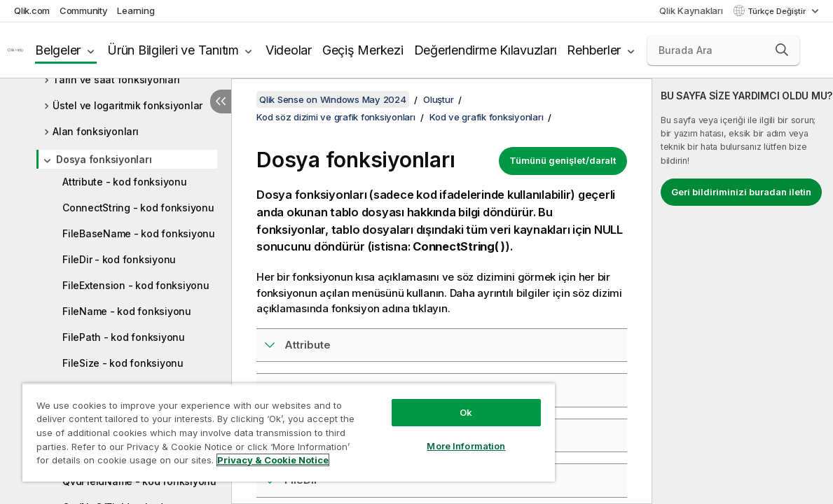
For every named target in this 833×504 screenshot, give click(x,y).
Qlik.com (32, 10)
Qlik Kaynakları (691, 10)
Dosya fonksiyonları (104, 159)
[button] (782, 50)
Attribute (308, 345)
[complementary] (743, 291)
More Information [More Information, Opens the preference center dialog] (425, 435)
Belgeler (58, 50)
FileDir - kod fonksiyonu (119, 259)
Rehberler (594, 50)
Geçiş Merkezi (363, 50)
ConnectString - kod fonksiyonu (138, 208)
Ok (425, 402)
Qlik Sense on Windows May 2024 (333, 99)
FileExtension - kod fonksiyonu (136, 285)
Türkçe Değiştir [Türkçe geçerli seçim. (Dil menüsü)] (778, 11)
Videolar (289, 50)
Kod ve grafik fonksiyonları (486, 117)
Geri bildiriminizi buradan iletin (741, 192)
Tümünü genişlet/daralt (563, 160)
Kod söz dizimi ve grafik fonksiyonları (336, 117)
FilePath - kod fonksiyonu (124, 337)
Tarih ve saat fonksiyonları (116, 79)
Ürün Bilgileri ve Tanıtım (173, 50)
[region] (264, 427)
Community (84, 10)
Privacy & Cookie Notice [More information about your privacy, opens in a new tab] (118, 463)
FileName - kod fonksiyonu (127, 311)
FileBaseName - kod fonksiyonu (139, 233)
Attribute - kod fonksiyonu (125, 182)
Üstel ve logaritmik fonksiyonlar (128, 105)
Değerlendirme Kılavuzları (486, 50)
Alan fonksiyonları (96, 131)
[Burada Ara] (723, 50)
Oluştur (438, 99)
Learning (136, 10)
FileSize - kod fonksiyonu (123, 363)
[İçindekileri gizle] (221, 101)
